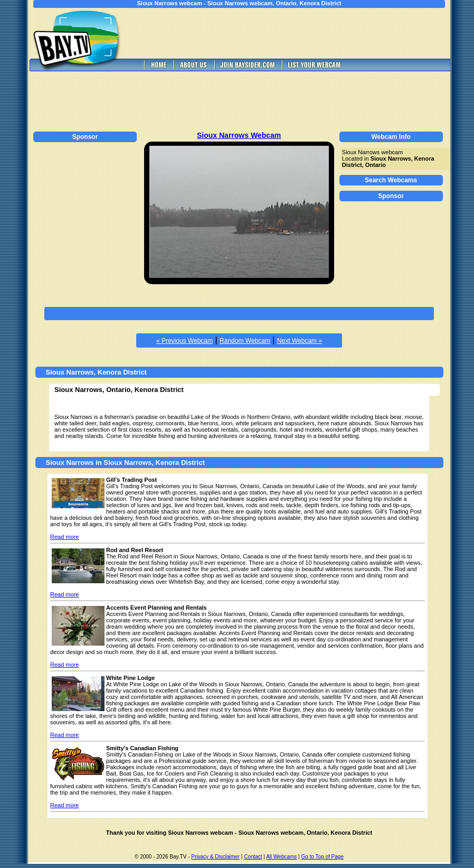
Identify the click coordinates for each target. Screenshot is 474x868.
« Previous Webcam (184, 341)
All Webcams (281, 857)
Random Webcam (245, 341)
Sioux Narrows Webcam (239, 135)
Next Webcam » (300, 341)
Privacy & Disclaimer (215, 857)
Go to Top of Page (323, 857)
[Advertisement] (297, 33)
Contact (253, 857)
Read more (64, 537)
